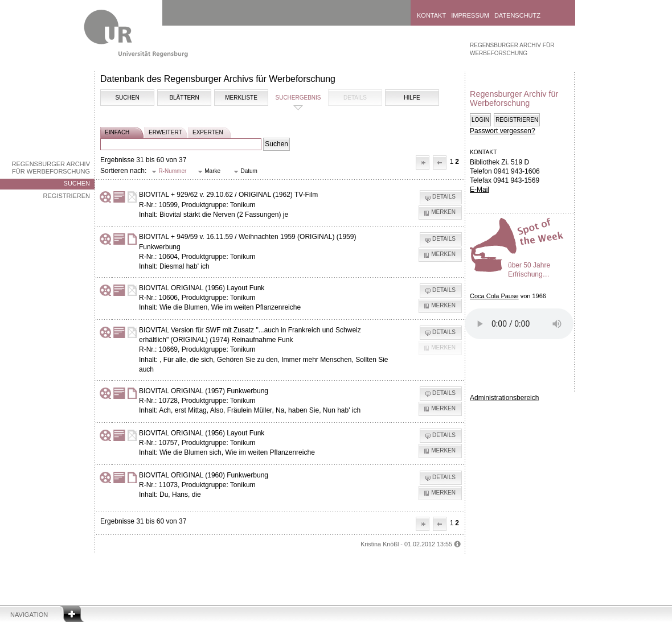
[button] (423, 162)
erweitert (165, 132)
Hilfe (412, 98)
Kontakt (431, 15)
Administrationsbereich (504, 398)
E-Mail (480, 190)
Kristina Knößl (380, 544)
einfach (117, 132)
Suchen (77, 183)
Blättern (184, 98)
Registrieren (66, 196)
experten (208, 132)
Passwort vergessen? (503, 131)
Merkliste (241, 98)
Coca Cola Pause (494, 296)
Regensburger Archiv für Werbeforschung (51, 168)
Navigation (29, 615)
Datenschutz (517, 15)
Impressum (470, 15)
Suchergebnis (298, 98)
